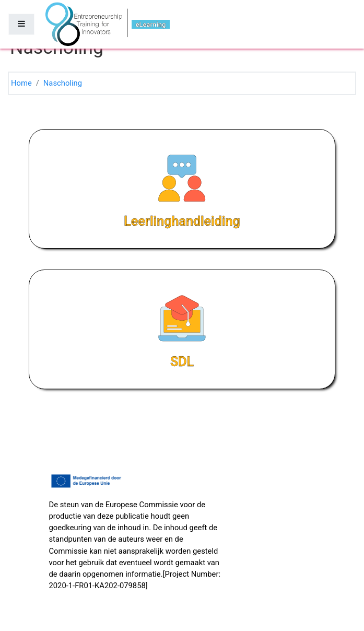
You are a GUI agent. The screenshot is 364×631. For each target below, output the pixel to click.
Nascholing (63, 83)
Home (21, 83)
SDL (182, 362)
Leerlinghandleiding (182, 221)
